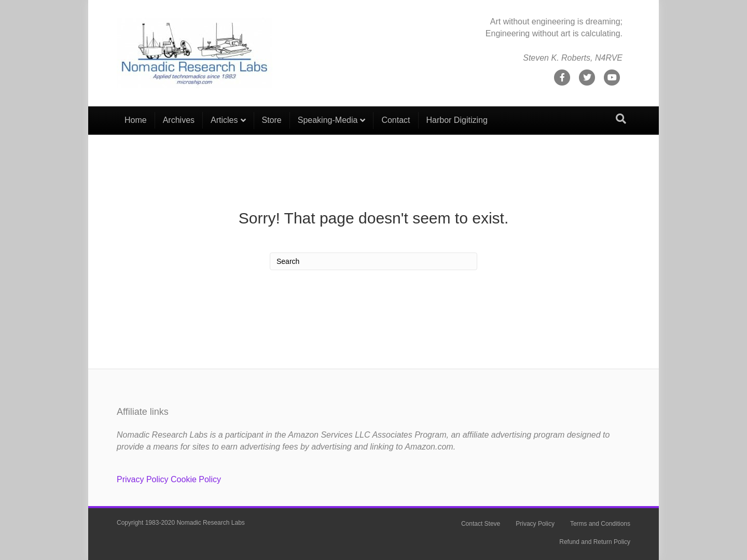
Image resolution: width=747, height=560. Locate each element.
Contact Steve (481, 524)
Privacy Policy (143, 479)
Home (136, 120)
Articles (224, 120)
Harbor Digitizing (457, 120)
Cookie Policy (196, 479)
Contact (396, 120)
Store (272, 120)
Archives (179, 120)
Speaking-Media (328, 120)
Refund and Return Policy (595, 542)
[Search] (621, 119)
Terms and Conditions (600, 524)
